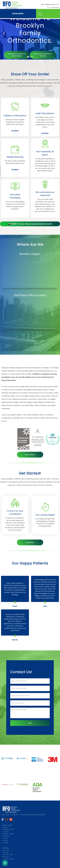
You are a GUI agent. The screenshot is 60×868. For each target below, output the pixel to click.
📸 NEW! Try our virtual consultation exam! (30, 224)
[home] (12, 5)
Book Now (30, 542)
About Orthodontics (39, 815)
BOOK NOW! (18, 14)
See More (15, 131)
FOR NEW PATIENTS (26, 815)
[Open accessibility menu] (5, 863)
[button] (48, 14)
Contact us (16, 815)
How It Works (30, 455)
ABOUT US (8, 815)
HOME (3, 815)
